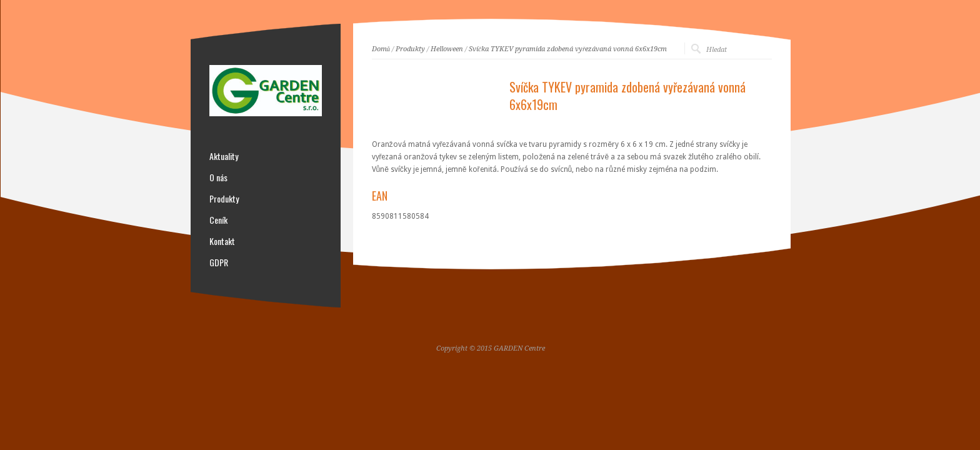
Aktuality (224, 156)
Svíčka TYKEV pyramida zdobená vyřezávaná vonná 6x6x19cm (568, 49)
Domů (381, 49)
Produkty (410, 49)
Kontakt (222, 241)
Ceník (218, 220)
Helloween (447, 49)
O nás (218, 177)
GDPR (219, 262)
